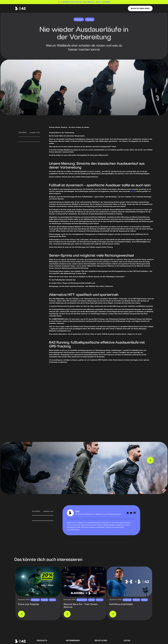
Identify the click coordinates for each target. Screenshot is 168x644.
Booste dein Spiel (140, 8)
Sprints (133, 191)
